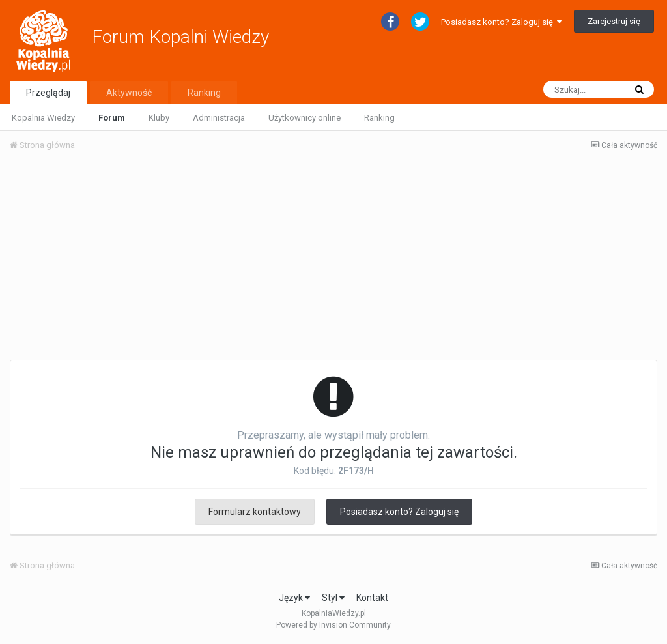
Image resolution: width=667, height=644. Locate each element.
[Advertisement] (333, 259)
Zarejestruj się (614, 21)
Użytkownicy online (305, 118)
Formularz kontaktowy (255, 512)
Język (294, 598)
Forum (112, 118)
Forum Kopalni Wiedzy (180, 37)
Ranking (379, 118)
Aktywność (129, 93)
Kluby (159, 118)
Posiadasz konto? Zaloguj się (502, 22)
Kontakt (372, 598)
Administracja (219, 118)
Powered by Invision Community (333, 625)
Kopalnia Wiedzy (43, 118)
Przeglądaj (48, 93)
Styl (333, 598)
